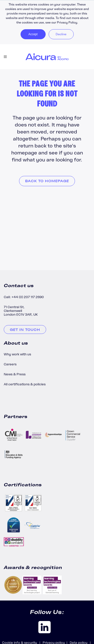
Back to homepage (47, 181)
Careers (10, 364)
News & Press (15, 374)
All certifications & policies (25, 384)
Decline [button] (61, 34)
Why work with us (17, 354)
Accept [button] (33, 34)
